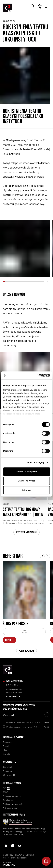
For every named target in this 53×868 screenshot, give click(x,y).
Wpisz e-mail (9, 715)
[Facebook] (6, 846)
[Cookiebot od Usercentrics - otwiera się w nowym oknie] (38, 375)
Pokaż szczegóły (36, 462)
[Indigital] (26, 864)
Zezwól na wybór (26, 481)
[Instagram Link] (20, 846)
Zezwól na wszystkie (27, 471)
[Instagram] (13, 846)
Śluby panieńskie (15, 624)
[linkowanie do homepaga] (7, 674)
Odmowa (26, 490)
